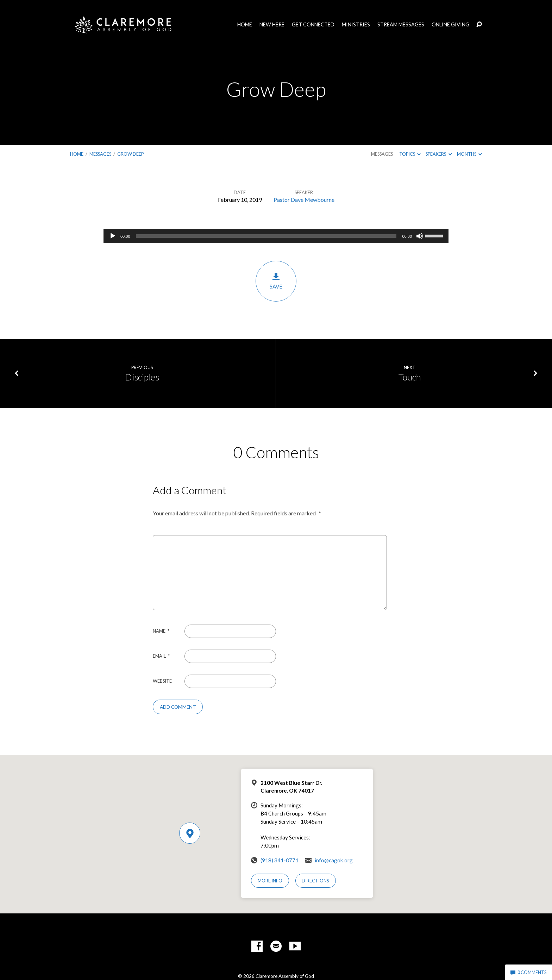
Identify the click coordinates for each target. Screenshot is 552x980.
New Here (272, 25)
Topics (410, 154)
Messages (100, 154)
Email (161, 656)
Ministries (356, 25)
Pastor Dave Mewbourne (304, 200)
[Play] (113, 236)
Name (161, 631)
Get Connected (313, 25)
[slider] (266, 236)
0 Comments (528, 972)
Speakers (439, 154)
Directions (315, 881)
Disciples (142, 377)
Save (276, 281)
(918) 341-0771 (280, 860)
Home (245, 25)
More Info (270, 881)
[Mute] (420, 236)
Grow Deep (130, 154)
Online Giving (450, 25)
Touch (410, 377)
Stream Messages (401, 25)
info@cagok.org (334, 860)
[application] (276, 236)
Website (162, 681)
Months (469, 154)
